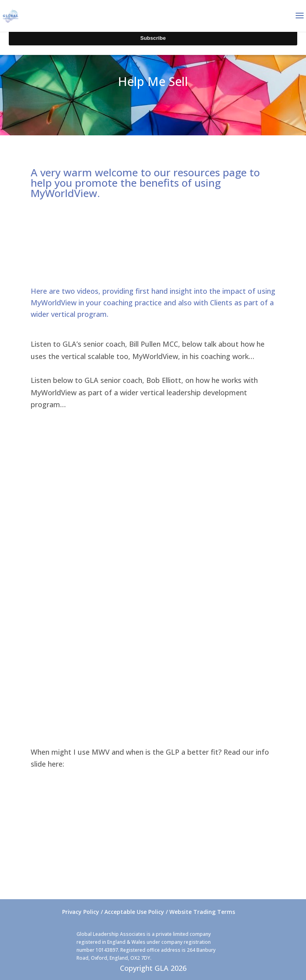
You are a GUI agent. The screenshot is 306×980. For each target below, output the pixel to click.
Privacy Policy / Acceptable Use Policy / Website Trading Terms (149, 912)
